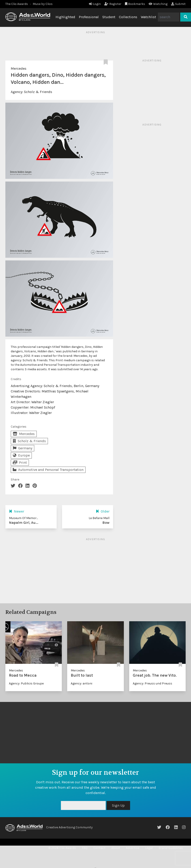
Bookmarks (135, 4)
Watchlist (148, 17)
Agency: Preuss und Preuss (152, 683)
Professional (89, 17)
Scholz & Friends (38, 92)
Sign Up (118, 805)
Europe (21, 455)
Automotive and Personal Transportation (48, 470)
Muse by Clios (43, 4)
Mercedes (19, 68)
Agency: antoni (82, 683)
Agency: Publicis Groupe (26, 683)
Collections (128, 17)
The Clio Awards (17, 4)
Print (20, 462)
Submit (178, 4)
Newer (17, 511)
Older (103, 511)
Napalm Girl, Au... (24, 523)
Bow (106, 523)
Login (95, 4)
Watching (158, 4)
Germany (23, 448)
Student (109, 17)
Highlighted (65, 17)
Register (113, 4)
